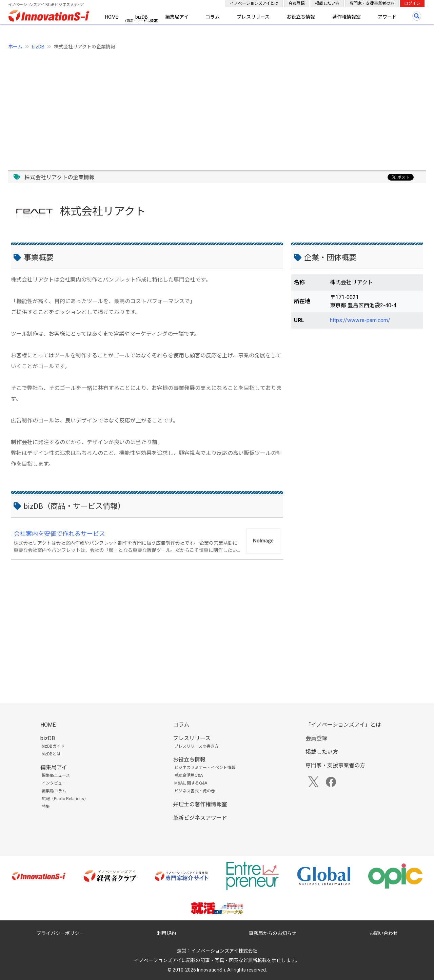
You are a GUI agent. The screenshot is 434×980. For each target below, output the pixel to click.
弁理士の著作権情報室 (200, 804)
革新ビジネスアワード (200, 818)
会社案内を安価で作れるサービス (59, 534)
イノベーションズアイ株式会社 (224, 951)
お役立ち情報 (301, 17)
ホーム (15, 47)
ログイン (412, 3)
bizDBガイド (53, 746)
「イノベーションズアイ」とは (343, 725)
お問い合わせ (383, 933)
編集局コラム (54, 791)
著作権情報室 (347, 17)
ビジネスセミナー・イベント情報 (205, 768)
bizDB (142, 17)
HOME (112, 17)
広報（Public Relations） (65, 799)
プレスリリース (253, 17)
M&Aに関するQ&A (191, 783)
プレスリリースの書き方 (196, 746)
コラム (213, 17)
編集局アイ (177, 17)
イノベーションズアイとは (254, 3)
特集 (46, 807)
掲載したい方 (327, 3)
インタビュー (54, 783)
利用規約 (166, 933)
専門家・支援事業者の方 (372, 3)
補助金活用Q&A (189, 775)
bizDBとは (51, 754)
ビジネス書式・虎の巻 (195, 791)
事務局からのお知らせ (273, 933)
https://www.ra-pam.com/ (360, 320)
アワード (387, 17)
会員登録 (297, 3)
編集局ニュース (56, 775)
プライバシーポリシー (60, 933)
